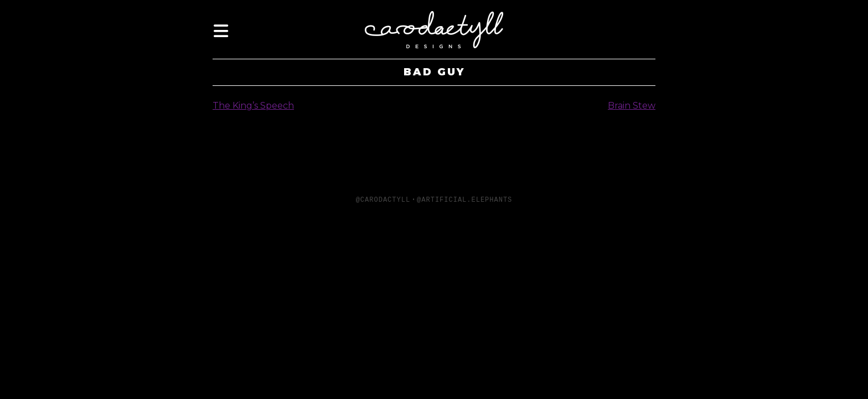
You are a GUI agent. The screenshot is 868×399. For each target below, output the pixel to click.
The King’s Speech (253, 106)
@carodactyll (383, 200)
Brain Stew (632, 106)
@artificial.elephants (464, 200)
